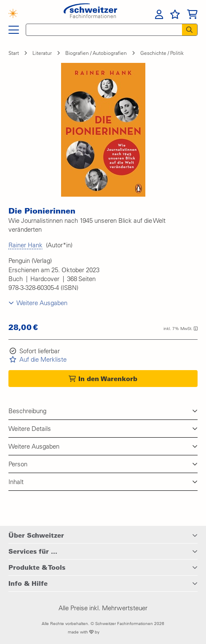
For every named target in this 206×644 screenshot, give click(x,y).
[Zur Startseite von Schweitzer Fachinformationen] (90, 14)
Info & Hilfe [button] (28, 583)
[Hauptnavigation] (14, 30)
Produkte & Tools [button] (37, 567)
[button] (103, 130)
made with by (103, 632)
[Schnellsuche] (102, 30)
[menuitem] (159, 14)
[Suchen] (190, 30)
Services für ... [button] (33, 551)
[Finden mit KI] (17, 15)
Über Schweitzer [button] (36, 535)
